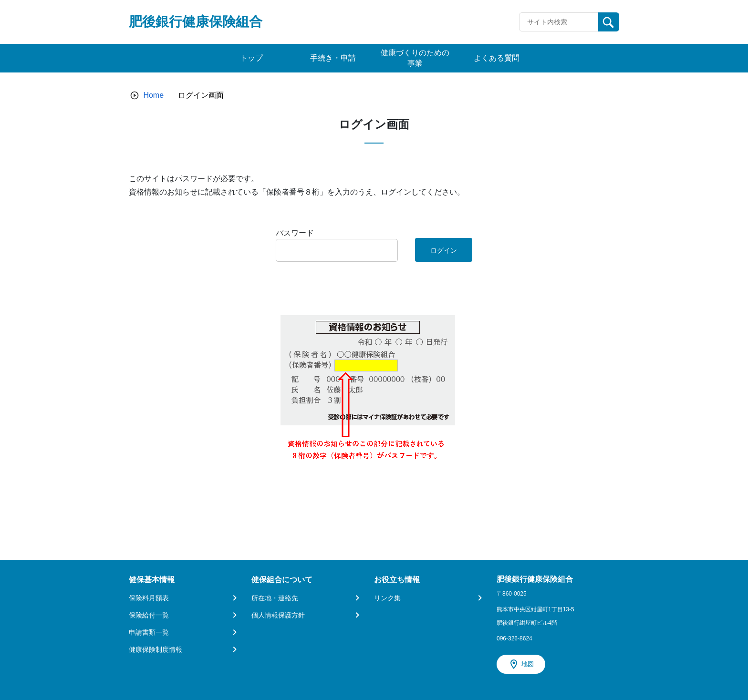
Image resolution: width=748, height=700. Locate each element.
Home (153, 95)
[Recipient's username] (559, 22)
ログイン (444, 250)
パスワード (295, 233)
